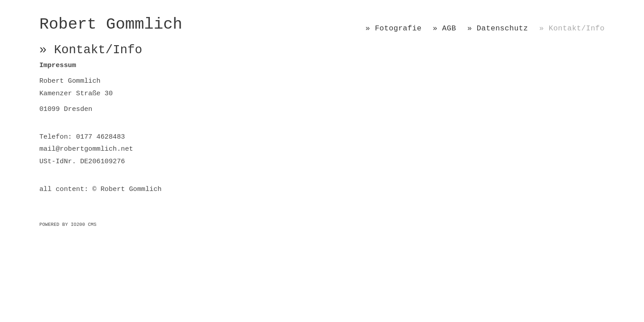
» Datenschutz (498, 28)
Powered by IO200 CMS (68, 225)
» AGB (445, 28)
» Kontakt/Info (572, 28)
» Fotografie (393, 28)
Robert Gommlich (111, 24)
